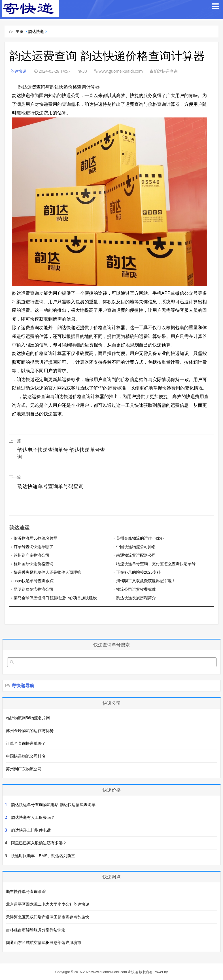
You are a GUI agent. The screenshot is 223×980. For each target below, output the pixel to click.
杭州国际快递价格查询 (33, 564)
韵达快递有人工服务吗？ (33, 817)
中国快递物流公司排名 (136, 547)
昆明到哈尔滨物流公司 (33, 589)
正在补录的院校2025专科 (138, 572)
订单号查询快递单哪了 (33, 547)
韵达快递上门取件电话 (31, 830)
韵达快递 (36, 31)
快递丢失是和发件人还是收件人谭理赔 (47, 572)
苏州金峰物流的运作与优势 (140, 538)
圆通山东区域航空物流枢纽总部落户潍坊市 (44, 943)
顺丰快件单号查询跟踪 (26, 891)
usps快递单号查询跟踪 (34, 581)
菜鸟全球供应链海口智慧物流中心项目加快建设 (55, 598)
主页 (20, 31)
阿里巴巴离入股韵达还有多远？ (39, 843)
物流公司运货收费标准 (136, 589)
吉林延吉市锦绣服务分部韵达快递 (36, 930)
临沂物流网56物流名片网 (36, 538)
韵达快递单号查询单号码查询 (50, 486)
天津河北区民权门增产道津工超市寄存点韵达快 (48, 917)
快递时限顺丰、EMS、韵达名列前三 (43, 856)
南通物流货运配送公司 (136, 555)
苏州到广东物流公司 (31, 555)
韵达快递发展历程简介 (136, 598)
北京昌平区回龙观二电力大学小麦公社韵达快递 (48, 904)
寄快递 (133, 972)
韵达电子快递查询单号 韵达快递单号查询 (59, 453)
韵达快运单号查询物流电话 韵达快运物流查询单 (53, 805)
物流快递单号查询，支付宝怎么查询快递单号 (156, 564)
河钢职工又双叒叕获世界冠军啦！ (146, 581)
